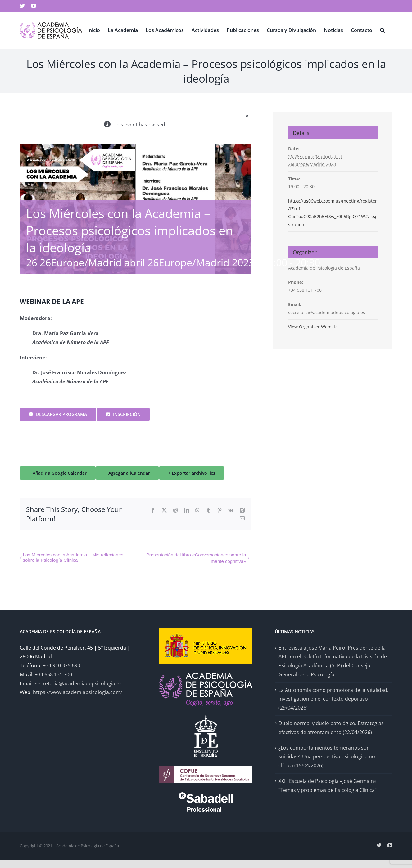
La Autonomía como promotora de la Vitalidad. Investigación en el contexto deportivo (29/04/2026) (333, 699)
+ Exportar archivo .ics (192, 473)
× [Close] (247, 116)
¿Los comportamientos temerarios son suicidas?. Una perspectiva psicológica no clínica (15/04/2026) (327, 757)
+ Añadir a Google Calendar (58, 473)
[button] (382, 30)
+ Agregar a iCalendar (127, 473)
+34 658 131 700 (53, 674)
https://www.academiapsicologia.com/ (78, 692)
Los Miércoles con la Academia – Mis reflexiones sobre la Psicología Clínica (73, 557)
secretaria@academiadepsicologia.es (78, 683)
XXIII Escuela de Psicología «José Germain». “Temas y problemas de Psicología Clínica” (328, 786)
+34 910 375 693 (61, 665)
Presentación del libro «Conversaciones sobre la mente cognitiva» (196, 558)
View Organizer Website (313, 327)
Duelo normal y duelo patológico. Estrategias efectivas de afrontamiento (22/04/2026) (331, 728)
